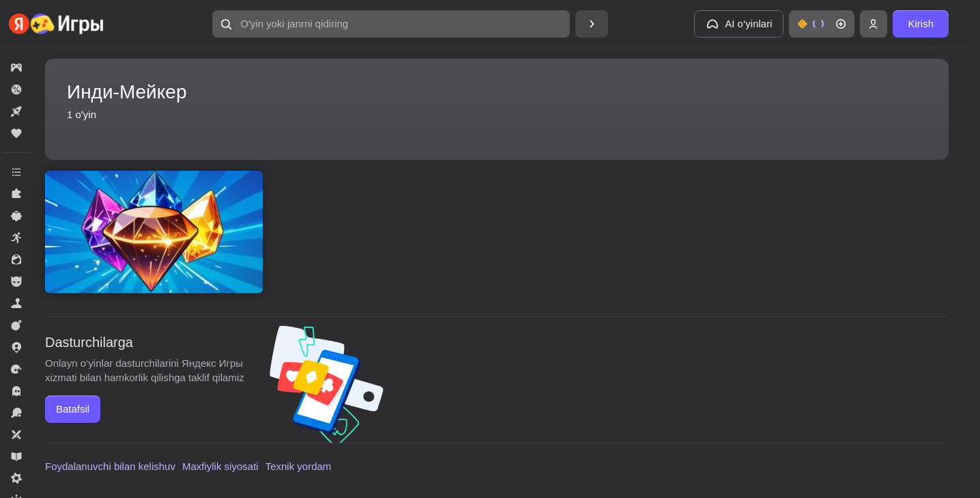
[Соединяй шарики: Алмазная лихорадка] (154, 232)
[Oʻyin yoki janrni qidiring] (391, 24)
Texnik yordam (299, 466)
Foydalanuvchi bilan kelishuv (110, 466)
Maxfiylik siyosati (220, 466)
